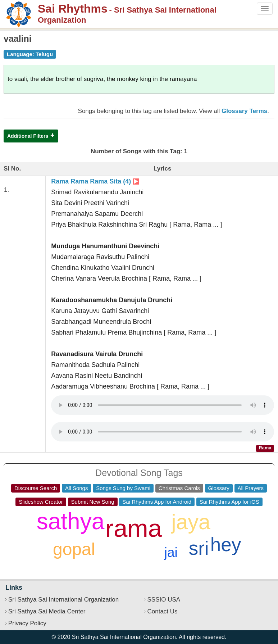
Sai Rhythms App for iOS (229, 502)
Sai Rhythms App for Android (157, 502)
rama (134, 528)
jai (171, 552)
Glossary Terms (244, 111)
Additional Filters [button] (28, 136)
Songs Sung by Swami (123, 488)
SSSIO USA (164, 600)
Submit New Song (93, 502)
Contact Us (163, 611)
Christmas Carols (179, 488)
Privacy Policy (27, 623)
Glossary (219, 488)
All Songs (76, 488)
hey (226, 545)
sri (199, 548)
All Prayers (251, 488)
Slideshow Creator (41, 502)
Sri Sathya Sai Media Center (47, 611)
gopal (74, 549)
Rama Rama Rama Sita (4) (95, 181)
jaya (191, 522)
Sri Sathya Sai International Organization (63, 600)
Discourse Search (36, 488)
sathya (71, 521)
